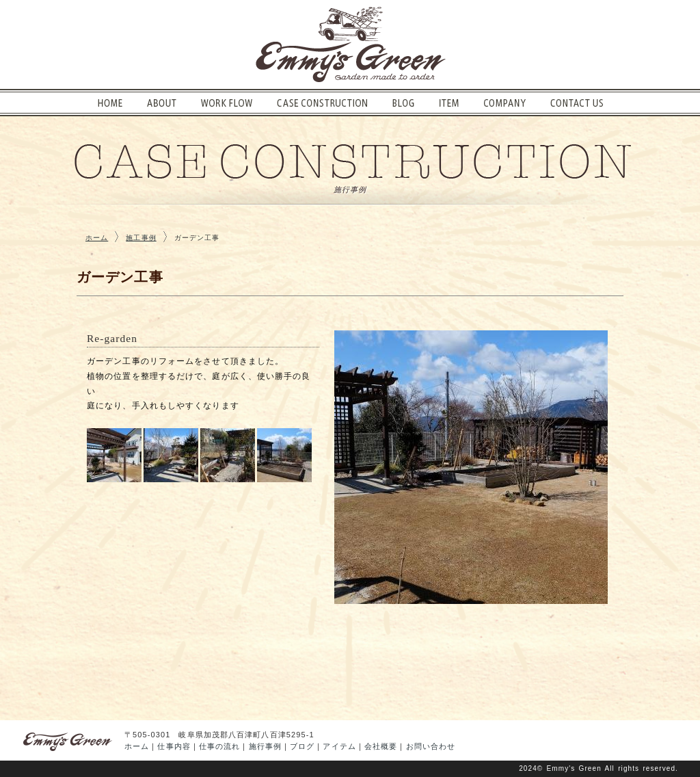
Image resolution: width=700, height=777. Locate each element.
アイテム (339, 746)
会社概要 (381, 746)
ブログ (302, 746)
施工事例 (141, 238)
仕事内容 (174, 746)
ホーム (97, 238)
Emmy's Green (574, 768)
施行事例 (265, 746)
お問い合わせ (431, 746)
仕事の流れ (220, 746)
